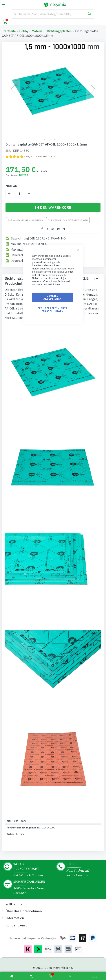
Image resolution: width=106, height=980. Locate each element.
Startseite (9, 31)
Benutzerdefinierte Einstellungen (53, 310)
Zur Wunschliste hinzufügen (26, 215)
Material (38, 31)
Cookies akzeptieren (53, 297)
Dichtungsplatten (59, 31)
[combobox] (53, 14)
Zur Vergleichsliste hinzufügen (68, 215)
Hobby (24, 31)
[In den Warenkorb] (53, 202)
